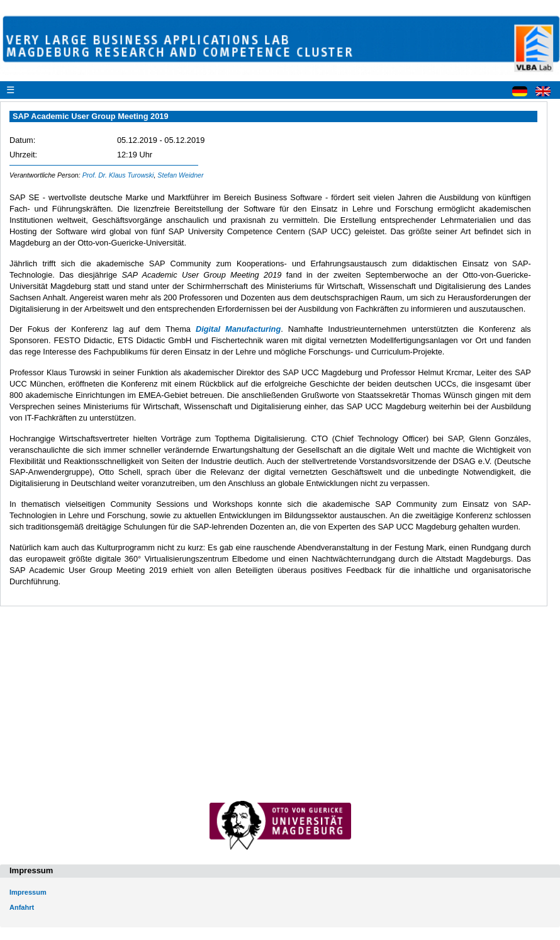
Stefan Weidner (180, 175)
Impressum (28, 892)
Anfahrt (22, 907)
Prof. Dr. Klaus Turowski (118, 175)
